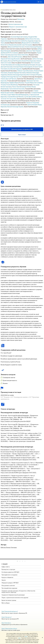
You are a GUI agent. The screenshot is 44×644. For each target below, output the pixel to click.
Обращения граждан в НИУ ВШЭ (10, 583)
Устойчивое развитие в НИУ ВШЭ (10, 572)
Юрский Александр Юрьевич (15, 107)
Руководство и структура (8, 569)
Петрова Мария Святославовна (33, 83)
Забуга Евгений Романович (15, 57)
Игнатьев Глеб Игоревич (15, 61)
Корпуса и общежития (7, 577)
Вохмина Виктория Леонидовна (23, 45)
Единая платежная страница (9, 600)
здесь (26, 636)
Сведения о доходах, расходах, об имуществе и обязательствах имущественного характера (18, 591)
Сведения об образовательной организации (13, 595)
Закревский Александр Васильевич (10, 59)
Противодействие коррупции (9, 588)
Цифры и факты (6, 567)
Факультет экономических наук (18, 27)
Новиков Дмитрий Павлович (9, 79)
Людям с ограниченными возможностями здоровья (15, 598)
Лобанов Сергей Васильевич (25, 71)
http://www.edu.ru (6, 623)
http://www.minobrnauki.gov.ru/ (10, 611)
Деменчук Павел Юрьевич (34, 51)
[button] (17, 561)
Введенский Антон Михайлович (31, 43)
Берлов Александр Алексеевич (9, 41)
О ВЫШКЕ (5, 564)
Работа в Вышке (6, 603)
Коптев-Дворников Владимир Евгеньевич (24, 65)
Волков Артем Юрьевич (7, 45)
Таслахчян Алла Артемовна (8, 99)
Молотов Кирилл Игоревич (34, 75)
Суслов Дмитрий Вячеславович (33, 97)
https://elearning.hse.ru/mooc (9, 629)
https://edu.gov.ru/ (7, 617)
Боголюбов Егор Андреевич (26, 41)
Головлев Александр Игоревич (33, 47)
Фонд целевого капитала (8, 585)
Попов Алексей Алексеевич (17, 89)
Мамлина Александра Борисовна (17, 75)
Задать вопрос (22, 135)
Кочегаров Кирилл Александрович (23, 67)
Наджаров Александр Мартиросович (11, 77)
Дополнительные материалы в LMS (22, 129)
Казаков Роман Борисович (29, 61)
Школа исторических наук (15, 24)
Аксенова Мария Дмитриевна (19, 37)
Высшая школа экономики (10, 2)
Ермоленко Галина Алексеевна (20, 55)
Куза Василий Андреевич (15, 69)
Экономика (21, 19)
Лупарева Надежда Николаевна (17, 73)
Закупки (4, 580)
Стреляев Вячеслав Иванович (15, 97)
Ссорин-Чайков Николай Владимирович (18, 95)
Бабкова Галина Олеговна (32, 39)
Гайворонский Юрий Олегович (16, 47)
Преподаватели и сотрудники (9, 575)
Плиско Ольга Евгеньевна (19, 87)
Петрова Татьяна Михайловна (9, 85)
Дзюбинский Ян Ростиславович (9, 53)
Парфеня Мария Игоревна (17, 83)
